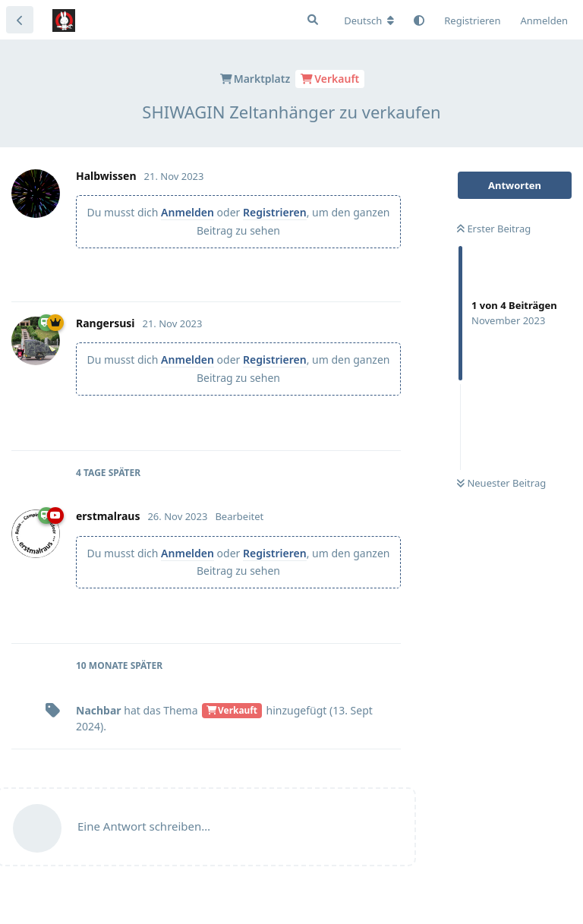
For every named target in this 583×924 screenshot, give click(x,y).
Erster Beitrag (494, 229)
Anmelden (188, 212)
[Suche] (313, 20)
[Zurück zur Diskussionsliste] (20, 20)
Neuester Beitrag (501, 483)
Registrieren (275, 212)
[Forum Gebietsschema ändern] (369, 20)
